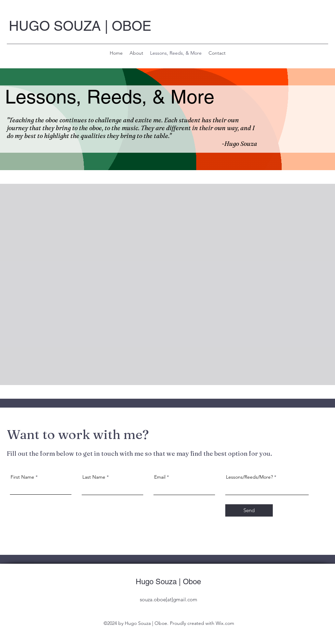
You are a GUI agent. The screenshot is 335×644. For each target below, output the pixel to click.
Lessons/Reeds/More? (249, 477)
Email (160, 477)
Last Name (94, 477)
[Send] (249, 510)
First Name (22, 477)
